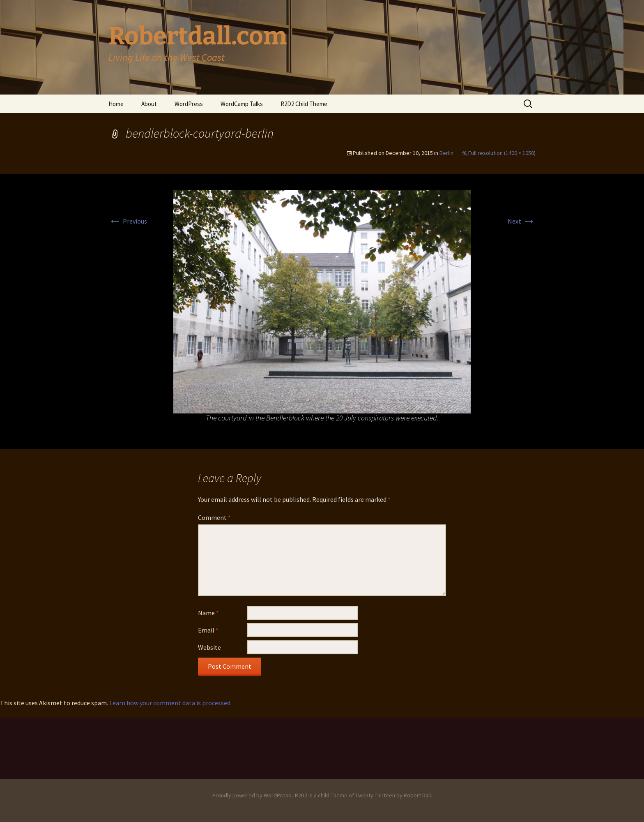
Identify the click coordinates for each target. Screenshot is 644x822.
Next (522, 221)
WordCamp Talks (242, 104)
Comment (214, 517)
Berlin (446, 153)
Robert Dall (417, 795)
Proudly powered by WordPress (252, 795)
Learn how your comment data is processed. (170, 703)
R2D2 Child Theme (304, 104)
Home (116, 104)
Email (208, 630)
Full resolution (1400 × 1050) (502, 153)
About (149, 104)
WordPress (189, 104)
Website (209, 647)
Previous (128, 221)
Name (208, 613)
